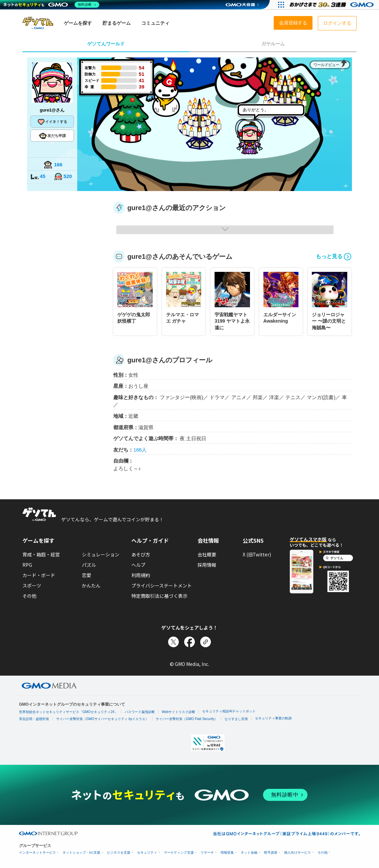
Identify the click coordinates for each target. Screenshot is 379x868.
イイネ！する (52, 122)
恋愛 (87, 575)
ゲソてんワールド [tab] (106, 44)
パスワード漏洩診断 (140, 712)
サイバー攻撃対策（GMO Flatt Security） (187, 719)
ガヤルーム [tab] (273, 44)
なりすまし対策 (236, 719)
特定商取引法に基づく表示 (159, 596)
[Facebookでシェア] (189, 642)
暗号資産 (271, 852)
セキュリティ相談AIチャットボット (229, 711)
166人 (140, 450)
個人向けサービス (297, 852)
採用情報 (207, 565)
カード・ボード (39, 575)
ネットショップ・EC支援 (81, 852)
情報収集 (227, 852)
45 (38, 177)
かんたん (91, 585)
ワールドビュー (326, 65)
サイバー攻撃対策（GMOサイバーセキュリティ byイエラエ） (102, 719)
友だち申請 (52, 136)
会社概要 (207, 554)
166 (53, 165)
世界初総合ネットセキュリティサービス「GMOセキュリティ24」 (68, 712)
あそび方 (141, 554)
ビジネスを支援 (119, 852)
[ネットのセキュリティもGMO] (51, 5)
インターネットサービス (37, 852)
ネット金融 (249, 852)
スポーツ (32, 585)
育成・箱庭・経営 (41, 554)
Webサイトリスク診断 (178, 712)
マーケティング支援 (179, 852)
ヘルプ (138, 565)
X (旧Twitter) (257, 554)
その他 (29, 596)
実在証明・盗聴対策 (34, 719)
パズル (89, 565)
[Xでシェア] (173, 642)
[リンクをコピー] (206, 642)
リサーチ (207, 852)
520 (63, 177)
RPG (27, 565)
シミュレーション (101, 554)
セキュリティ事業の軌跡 (273, 718)
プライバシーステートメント (162, 585)
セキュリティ (147, 852)
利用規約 (141, 575)
